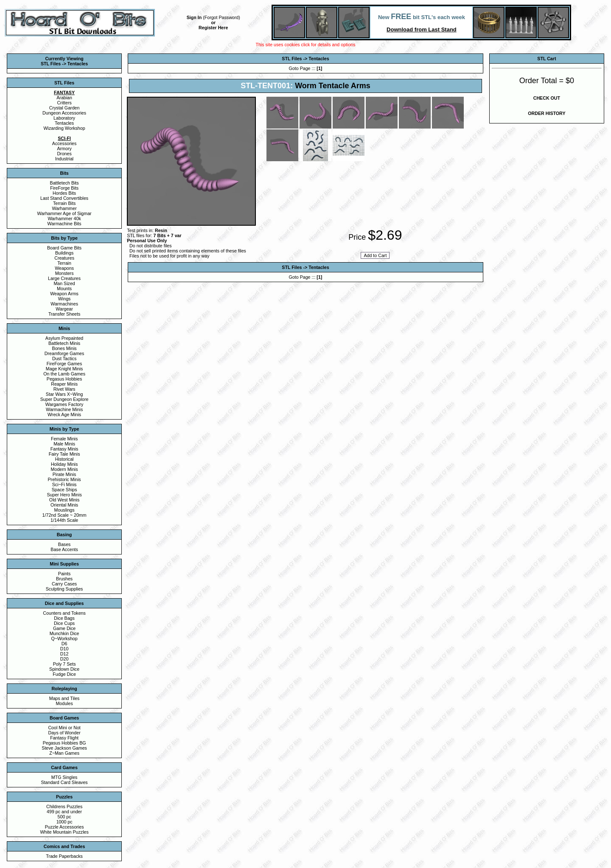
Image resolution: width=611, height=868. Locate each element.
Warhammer (64, 208)
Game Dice (64, 628)
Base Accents (64, 549)
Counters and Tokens (64, 613)
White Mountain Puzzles (64, 832)
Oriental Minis (64, 505)
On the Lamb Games (64, 374)
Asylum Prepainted (64, 338)
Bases (64, 544)
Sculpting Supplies (64, 589)
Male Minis (64, 444)
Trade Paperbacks (64, 856)
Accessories (64, 143)
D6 (64, 644)
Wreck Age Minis (64, 414)
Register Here (213, 28)
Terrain (64, 263)
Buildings (64, 253)
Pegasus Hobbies (64, 379)
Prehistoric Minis (64, 479)
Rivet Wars (64, 389)
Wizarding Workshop (64, 128)
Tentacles (64, 123)
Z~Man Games (64, 753)
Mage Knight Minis (64, 369)
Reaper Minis (64, 384)
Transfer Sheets (64, 314)
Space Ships (64, 490)
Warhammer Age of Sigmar (64, 213)
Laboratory (64, 118)
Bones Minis (64, 348)
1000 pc (64, 822)
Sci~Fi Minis (64, 484)
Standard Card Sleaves (64, 782)
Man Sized (64, 283)
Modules (64, 703)
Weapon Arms (64, 294)
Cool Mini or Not (64, 728)
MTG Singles (64, 777)
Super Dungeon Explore (64, 399)
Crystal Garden (64, 108)
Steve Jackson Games (64, 748)
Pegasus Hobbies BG (64, 743)
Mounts (64, 288)
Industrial (64, 159)
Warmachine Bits (64, 224)
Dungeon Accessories (64, 113)
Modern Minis (64, 469)
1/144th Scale (64, 520)
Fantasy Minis (64, 449)
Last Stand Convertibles (64, 198)
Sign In (194, 17)
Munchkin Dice (64, 633)
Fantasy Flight (64, 738)
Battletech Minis (64, 343)
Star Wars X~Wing (64, 394)
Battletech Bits (64, 183)
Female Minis (64, 439)
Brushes (64, 579)
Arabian (64, 98)
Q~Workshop (64, 638)
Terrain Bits (64, 203)
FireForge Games (64, 364)
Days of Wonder (64, 733)
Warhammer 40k (64, 218)
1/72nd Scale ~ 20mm (64, 515)
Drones (64, 154)
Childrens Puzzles (64, 806)
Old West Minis (64, 500)
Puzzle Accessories (64, 827)
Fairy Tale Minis (64, 454)
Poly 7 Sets (64, 664)
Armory (64, 148)
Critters (64, 103)
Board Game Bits (64, 248)
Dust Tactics (64, 358)
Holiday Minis (64, 464)
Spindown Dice (64, 669)
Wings (64, 299)
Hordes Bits (64, 193)
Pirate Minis (64, 474)
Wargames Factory (64, 404)
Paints (64, 574)
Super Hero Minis (64, 495)
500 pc (64, 817)
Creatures (64, 258)
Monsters (64, 273)
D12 (64, 654)
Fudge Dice (64, 674)
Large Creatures (64, 278)
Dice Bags (64, 618)
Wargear (64, 309)
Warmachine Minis (64, 409)
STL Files (292, 59)
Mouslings (64, 510)
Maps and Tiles (64, 698)
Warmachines (64, 304)
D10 (64, 649)
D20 (64, 659)
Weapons (64, 268)
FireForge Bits (64, 188)
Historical (64, 459)
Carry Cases (64, 584)
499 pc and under (64, 812)
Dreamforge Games (64, 353)
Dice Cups (64, 623)
